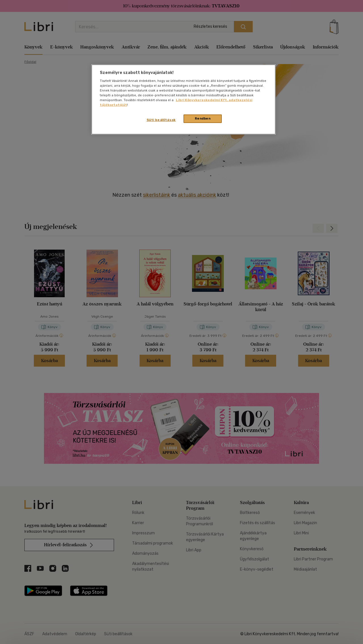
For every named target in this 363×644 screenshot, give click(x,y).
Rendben (203, 118)
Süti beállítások (161, 120)
